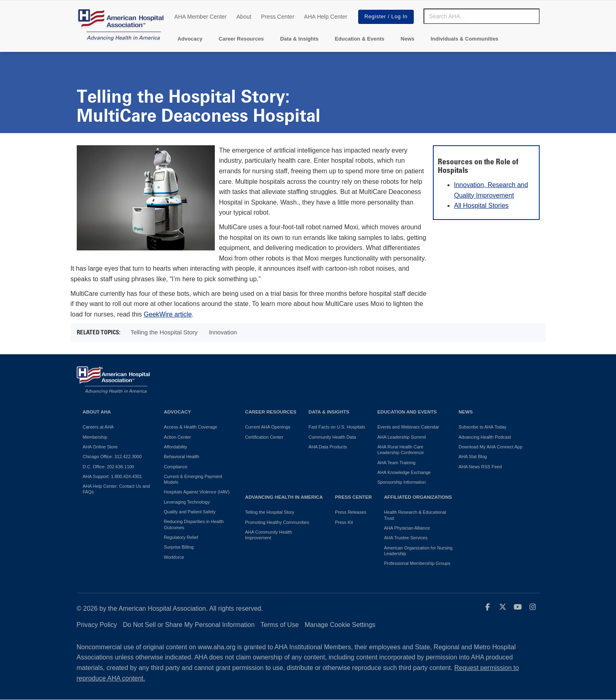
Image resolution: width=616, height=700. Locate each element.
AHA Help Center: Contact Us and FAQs (117, 489)
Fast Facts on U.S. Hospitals (337, 427)
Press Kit (344, 522)
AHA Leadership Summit (402, 437)
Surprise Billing (179, 547)
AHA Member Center (200, 17)
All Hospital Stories (481, 206)
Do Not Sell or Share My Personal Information (189, 625)
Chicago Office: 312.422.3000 (112, 457)
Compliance (176, 467)
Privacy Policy (97, 625)
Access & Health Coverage (191, 427)
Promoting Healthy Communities (277, 522)
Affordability (176, 447)
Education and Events (407, 412)
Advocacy (190, 39)
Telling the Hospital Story (164, 332)
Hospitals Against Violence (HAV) (197, 492)
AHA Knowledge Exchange (404, 472)
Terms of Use (280, 625)
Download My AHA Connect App (490, 447)
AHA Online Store (100, 447)
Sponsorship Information (401, 482)
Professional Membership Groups (417, 563)
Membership (95, 437)
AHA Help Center (326, 17)
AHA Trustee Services (406, 538)
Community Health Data (332, 437)
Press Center (278, 17)
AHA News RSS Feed (480, 467)
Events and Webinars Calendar (408, 427)
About (244, 17)
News (408, 39)
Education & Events (359, 39)
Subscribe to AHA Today (482, 427)
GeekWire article (168, 314)
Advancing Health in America (284, 497)
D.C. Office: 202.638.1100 (109, 467)
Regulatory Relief (181, 537)
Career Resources (241, 39)
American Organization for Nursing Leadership (418, 551)
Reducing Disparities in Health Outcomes (194, 524)
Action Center (178, 437)
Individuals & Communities (464, 39)
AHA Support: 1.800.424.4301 (112, 476)
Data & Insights (299, 39)
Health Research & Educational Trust (415, 515)
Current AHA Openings (268, 427)
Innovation (223, 332)
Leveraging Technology (187, 502)
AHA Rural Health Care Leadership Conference (400, 450)
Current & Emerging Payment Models (193, 479)
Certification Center (264, 437)
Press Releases (351, 512)
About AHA (97, 412)
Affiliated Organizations (418, 497)
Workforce (174, 557)
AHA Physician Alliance (407, 528)
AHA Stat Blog (473, 457)
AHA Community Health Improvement (269, 535)
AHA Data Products (328, 447)
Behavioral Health (182, 457)
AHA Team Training (396, 463)
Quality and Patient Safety (190, 512)
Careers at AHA (98, 427)
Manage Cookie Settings (340, 625)
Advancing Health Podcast (485, 437)
